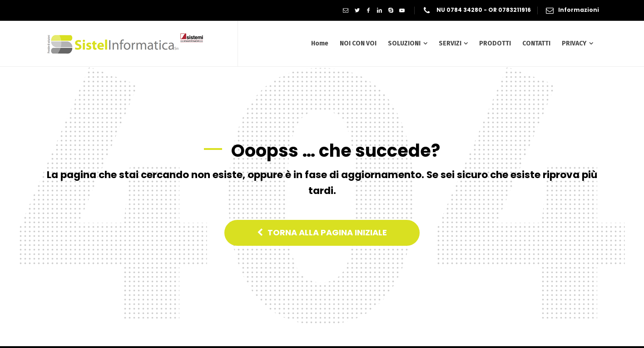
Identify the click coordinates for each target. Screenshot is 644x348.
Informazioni (579, 10)
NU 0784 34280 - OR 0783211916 (483, 10)
